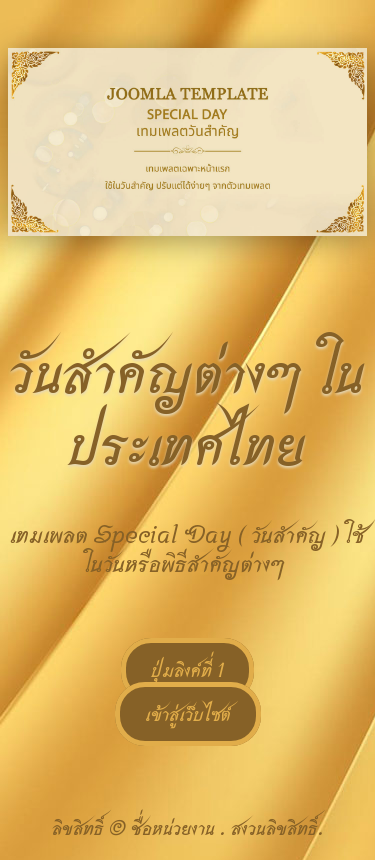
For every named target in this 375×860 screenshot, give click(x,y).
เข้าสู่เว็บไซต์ (188, 714)
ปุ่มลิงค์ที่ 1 (187, 670)
